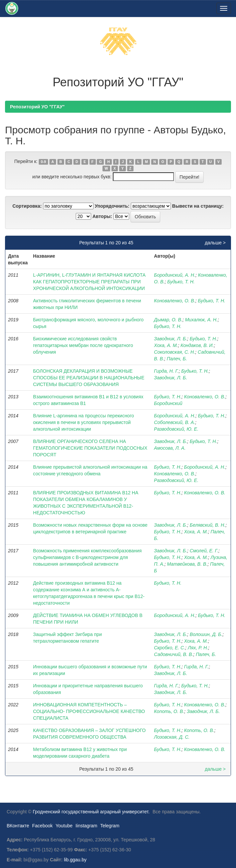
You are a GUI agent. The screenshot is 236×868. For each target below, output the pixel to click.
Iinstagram (86, 826)
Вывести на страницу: (198, 206)
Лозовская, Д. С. (172, 737)
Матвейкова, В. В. (187, 564)
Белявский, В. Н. (207, 525)
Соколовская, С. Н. (174, 352)
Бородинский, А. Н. (175, 275)
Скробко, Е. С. (169, 648)
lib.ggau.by (75, 860)
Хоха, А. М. (166, 345)
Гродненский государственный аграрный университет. (91, 812)
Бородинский (168, 403)
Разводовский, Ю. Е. (176, 429)
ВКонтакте (18, 826)
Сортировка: (27, 206)
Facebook (42, 826)
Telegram (110, 826)
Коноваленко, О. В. (175, 301)
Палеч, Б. (177, 359)
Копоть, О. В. (169, 711)
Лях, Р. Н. (198, 648)
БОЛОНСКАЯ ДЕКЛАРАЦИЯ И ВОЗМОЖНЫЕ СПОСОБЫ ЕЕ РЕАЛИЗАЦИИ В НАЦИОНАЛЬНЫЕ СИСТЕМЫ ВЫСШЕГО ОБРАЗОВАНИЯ (89, 378)
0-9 (43, 162)
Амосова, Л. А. (170, 448)
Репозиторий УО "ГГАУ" (37, 107)
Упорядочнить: (112, 206)
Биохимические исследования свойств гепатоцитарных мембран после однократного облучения (83, 345)
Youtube (64, 826)
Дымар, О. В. (168, 320)
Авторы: (102, 216)
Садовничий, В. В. (173, 654)
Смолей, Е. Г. (204, 551)
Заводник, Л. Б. (170, 339)
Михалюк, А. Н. (201, 320)
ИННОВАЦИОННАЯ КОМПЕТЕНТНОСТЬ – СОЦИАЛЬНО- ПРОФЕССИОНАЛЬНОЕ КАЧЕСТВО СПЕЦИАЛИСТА (89, 711)
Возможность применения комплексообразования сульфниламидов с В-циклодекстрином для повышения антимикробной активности (87, 557)
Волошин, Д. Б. (206, 634)
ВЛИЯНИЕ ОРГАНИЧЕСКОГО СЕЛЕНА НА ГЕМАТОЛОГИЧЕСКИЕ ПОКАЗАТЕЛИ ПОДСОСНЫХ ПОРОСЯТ (90, 448)
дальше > (215, 243)
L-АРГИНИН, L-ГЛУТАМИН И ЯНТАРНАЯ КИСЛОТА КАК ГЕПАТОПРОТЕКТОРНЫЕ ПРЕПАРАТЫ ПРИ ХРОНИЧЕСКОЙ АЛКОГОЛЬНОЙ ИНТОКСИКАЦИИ (89, 282)
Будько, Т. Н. (181, 282)
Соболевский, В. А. (174, 422)
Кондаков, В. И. (197, 345)
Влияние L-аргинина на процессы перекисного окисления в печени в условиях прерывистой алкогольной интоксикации (83, 422)
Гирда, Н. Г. (166, 371)
